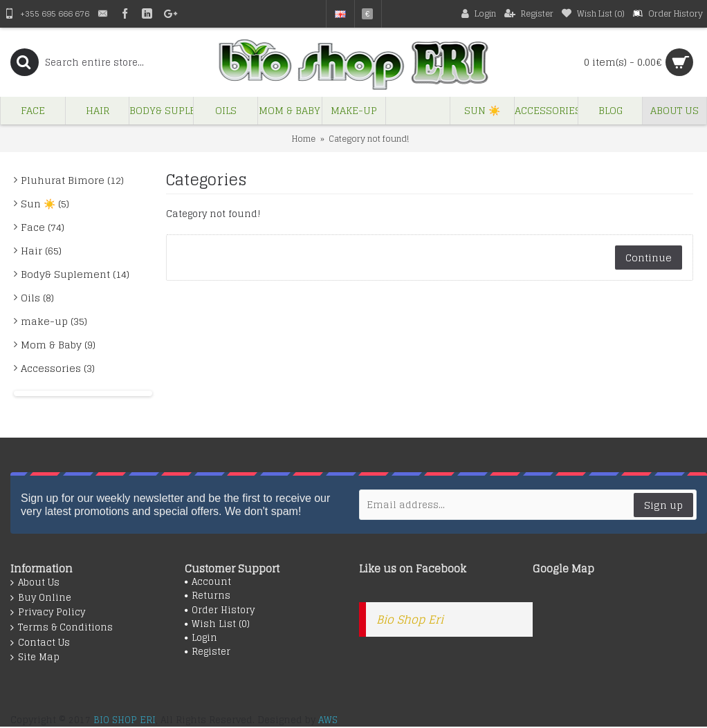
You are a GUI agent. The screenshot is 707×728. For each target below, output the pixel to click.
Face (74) (43, 227)
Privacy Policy (48, 613)
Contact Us (40, 643)
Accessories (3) (58, 368)
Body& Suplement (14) (75, 274)
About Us (35, 583)
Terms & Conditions (62, 628)
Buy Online (41, 598)
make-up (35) (54, 321)
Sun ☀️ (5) (45, 204)
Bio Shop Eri (410, 619)
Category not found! (369, 139)
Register (208, 652)
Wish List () (217, 624)
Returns (208, 596)
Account (208, 582)
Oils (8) (37, 298)
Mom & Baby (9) (58, 345)
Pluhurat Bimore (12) (72, 180)
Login (201, 638)
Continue (649, 258)
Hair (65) (41, 251)
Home (304, 139)
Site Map (35, 657)
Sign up (663, 505)
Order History (220, 610)
